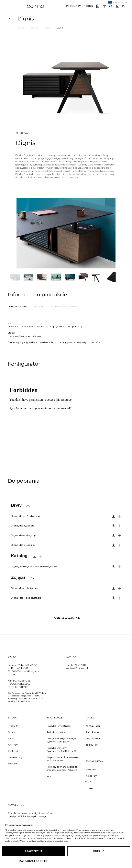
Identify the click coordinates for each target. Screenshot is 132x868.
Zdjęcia (18, 577)
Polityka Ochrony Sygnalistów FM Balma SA (62, 749)
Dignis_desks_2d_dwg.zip (25, 516)
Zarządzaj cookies (33, 861)
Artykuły (13, 745)
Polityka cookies (56, 732)
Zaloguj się (92, 745)
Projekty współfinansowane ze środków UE (62, 759)
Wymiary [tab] (38, 306)
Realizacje (13, 751)
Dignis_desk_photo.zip (24, 588)
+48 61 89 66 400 (76, 665)
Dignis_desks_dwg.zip (23, 535)
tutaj (66, 841)
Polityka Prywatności (59, 726)
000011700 (22, 687)
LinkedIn (90, 788)
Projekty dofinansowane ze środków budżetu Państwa (62, 768)
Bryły (16, 505)
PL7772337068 (22, 681)
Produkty (73, 6)
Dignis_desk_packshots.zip (26, 598)
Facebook (91, 769)
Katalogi (20, 556)
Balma (35, 6)
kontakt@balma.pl (77, 668)
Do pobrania (93, 738)
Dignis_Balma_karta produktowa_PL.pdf (34, 566)
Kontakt (12, 764)
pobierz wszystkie (66, 618)
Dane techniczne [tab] (17, 306)
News (11, 738)
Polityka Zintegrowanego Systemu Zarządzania (61, 740)
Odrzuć (99, 851)
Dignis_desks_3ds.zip (23, 526)
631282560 (24, 684)
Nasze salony (15, 757)
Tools (88, 6)
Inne (49, 776)
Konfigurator (93, 726)
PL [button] (124, 6)
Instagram (91, 776)
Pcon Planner (93, 732)
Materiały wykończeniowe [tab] (64, 306)
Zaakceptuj (33, 851)
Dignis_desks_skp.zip (23, 545)
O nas (11, 732)
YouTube (90, 782)
